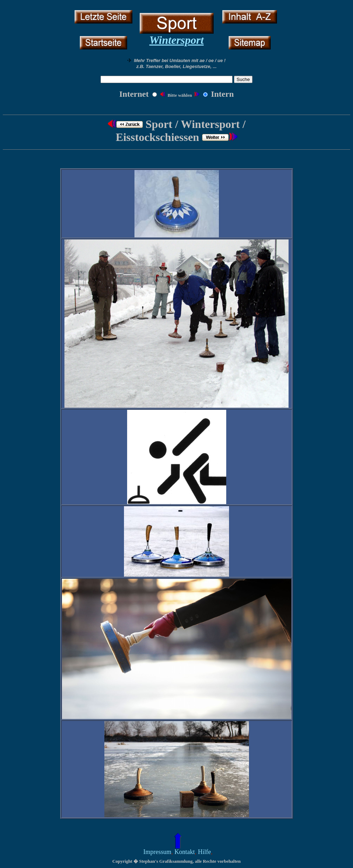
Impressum (157, 852)
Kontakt (185, 852)
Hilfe (204, 852)
